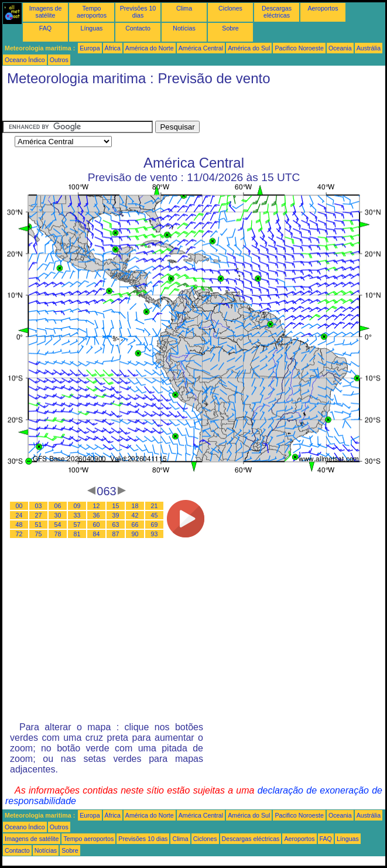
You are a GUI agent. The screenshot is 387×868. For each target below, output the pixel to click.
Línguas (92, 28)
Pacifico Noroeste (299, 48)
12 (97, 506)
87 (116, 534)
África (113, 48)
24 (19, 515)
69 (155, 525)
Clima (184, 8)
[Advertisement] (96, 106)
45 (155, 515)
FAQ (45, 28)
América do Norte (150, 48)
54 (58, 525)
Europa (90, 48)
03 (39, 506)
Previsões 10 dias (138, 12)
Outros (59, 60)
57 (77, 525)
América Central (201, 48)
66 (135, 525)
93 (155, 534)
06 (58, 506)
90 (135, 534)
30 (58, 515)
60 (97, 525)
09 (77, 506)
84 (97, 534)
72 (19, 534)
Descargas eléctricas (277, 12)
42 (135, 515)
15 (116, 506)
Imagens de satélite (46, 12)
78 (58, 534)
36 (97, 515)
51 (39, 525)
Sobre (230, 28)
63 (116, 525)
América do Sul (249, 48)
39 (116, 515)
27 (39, 515)
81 (77, 534)
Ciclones (230, 8)
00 (19, 506)
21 (155, 506)
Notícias (184, 28)
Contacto (138, 28)
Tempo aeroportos (92, 12)
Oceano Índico (25, 60)
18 (135, 506)
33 (77, 515)
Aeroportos (323, 8)
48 (19, 525)
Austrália (369, 48)
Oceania (340, 48)
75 (39, 534)
